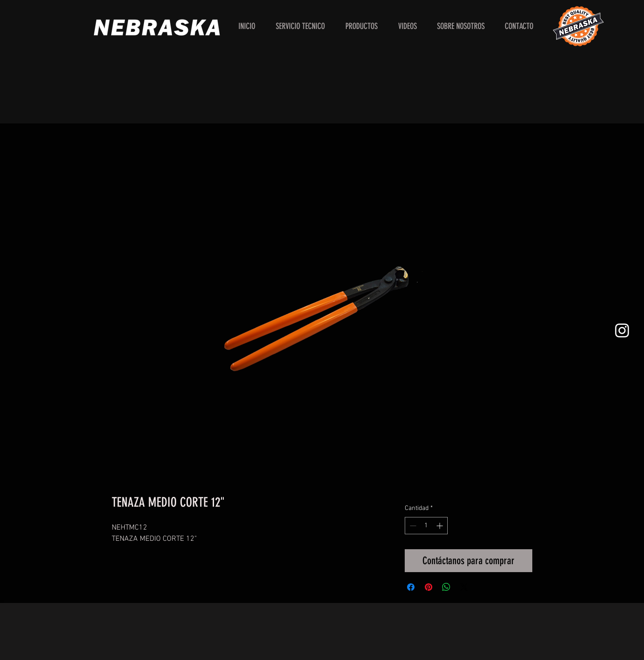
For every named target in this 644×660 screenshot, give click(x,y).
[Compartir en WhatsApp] (446, 587)
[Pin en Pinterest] (429, 587)
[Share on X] (464, 587)
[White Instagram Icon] (622, 330)
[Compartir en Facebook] (411, 587)
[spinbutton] (426, 526)
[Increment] (440, 526)
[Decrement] (412, 526)
